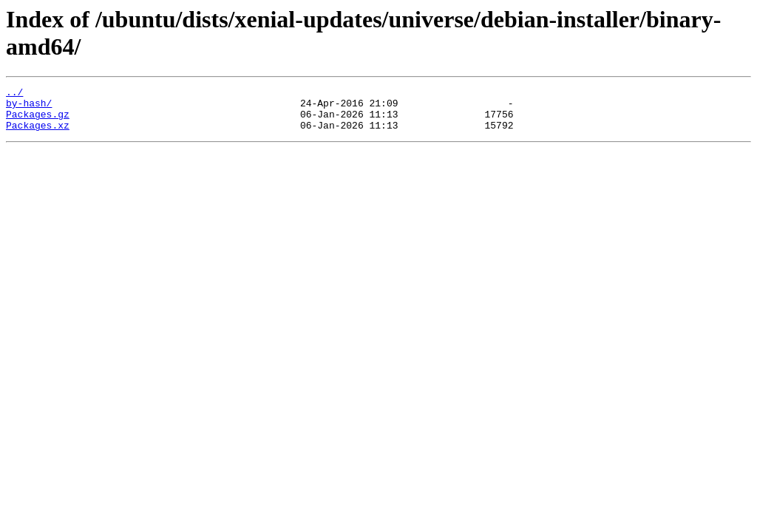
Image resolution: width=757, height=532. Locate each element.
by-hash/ (29, 107)
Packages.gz (38, 120)
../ (14, 94)
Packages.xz (38, 134)
